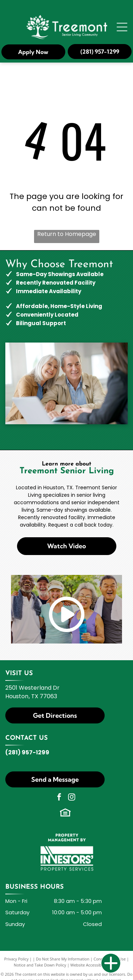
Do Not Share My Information (63, 959)
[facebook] (59, 798)
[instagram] (72, 798)
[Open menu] (122, 27)
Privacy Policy (16, 959)
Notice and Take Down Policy (40, 965)
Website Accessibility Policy (95, 965)
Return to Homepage (67, 234)
